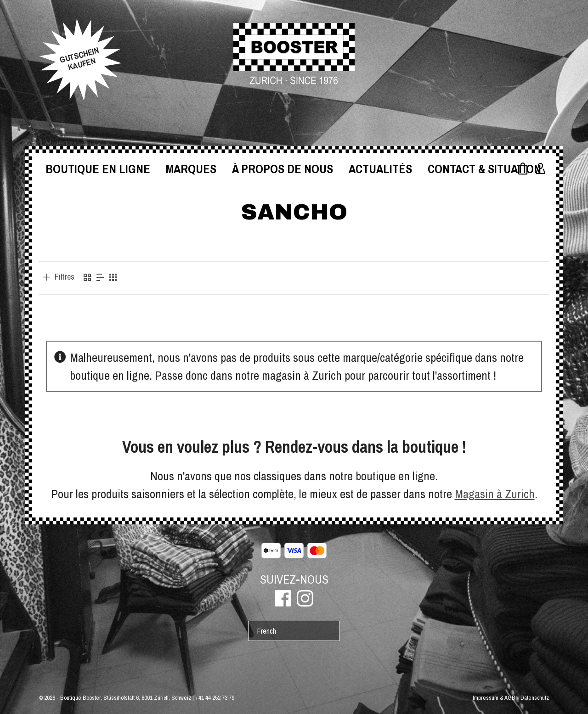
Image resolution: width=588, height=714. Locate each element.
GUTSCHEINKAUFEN (79, 59)
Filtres (65, 277)
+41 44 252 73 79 (215, 698)
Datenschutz (535, 698)
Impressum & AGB (494, 698)
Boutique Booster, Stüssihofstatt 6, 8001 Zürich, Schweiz (126, 698)
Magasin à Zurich (495, 494)
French (267, 631)
